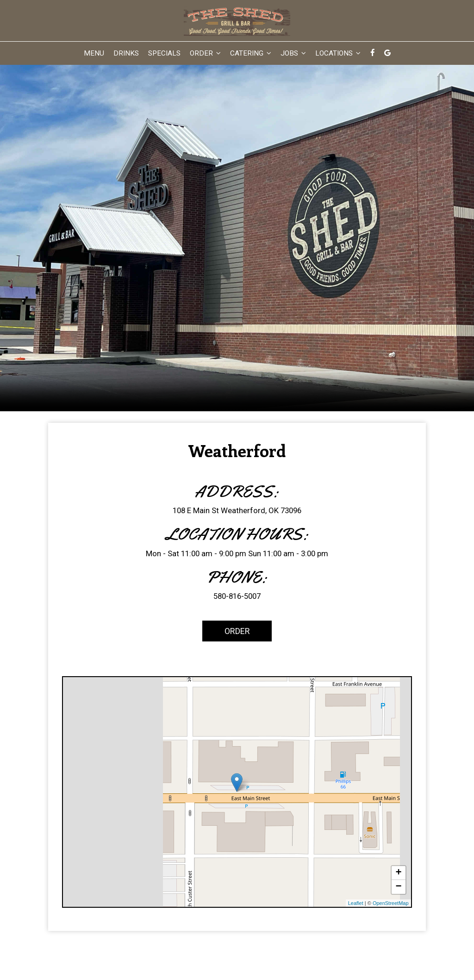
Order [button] (205, 53)
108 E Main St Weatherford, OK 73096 (237, 510)
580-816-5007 (237, 596)
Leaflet (356, 903)
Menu (94, 53)
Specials (164, 53)
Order (226, 631)
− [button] (398, 887)
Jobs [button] (293, 53)
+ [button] (398, 873)
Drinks (126, 53)
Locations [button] (338, 53)
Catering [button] (251, 53)
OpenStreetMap (391, 903)
